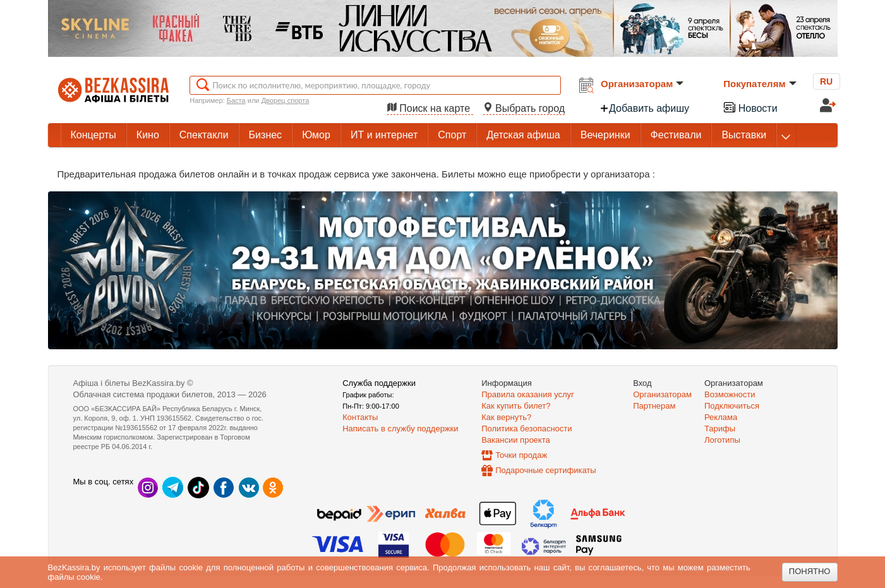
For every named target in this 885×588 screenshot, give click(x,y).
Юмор (316, 135)
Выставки (744, 135)
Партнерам (654, 406)
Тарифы (720, 429)
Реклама (721, 417)
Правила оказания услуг (528, 394)
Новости (750, 107)
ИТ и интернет (384, 135)
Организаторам (642, 84)
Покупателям (760, 84)
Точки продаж (521, 455)
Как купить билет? (516, 406)
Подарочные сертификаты (545, 470)
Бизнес (266, 135)
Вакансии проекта (516, 440)
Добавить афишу (644, 108)
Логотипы (722, 440)
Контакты (360, 417)
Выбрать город (524, 108)
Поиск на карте (430, 108)
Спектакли (204, 135)
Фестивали (676, 135)
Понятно (810, 571)
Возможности (730, 394)
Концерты (93, 135)
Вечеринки (605, 135)
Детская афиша (523, 135)
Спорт (452, 135)
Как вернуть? (506, 417)
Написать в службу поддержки (400, 429)
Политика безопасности (527, 429)
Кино (148, 135)
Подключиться (732, 406)
